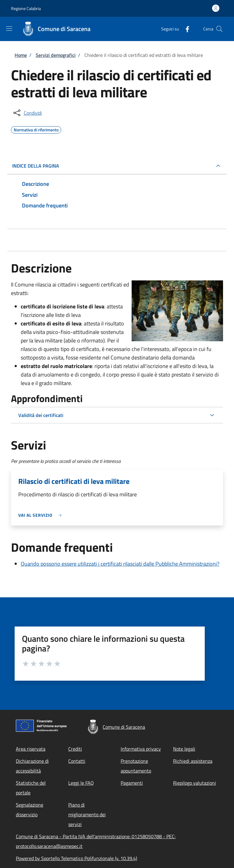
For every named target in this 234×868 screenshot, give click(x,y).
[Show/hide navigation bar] (9, 29)
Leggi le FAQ (81, 783)
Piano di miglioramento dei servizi (87, 814)
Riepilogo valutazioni (195, 783)
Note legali (184, 749)
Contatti (77, 761)
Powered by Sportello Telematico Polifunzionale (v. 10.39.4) (76, 858)
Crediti (75, 749)
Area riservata (31, 749)
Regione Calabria (26, 8)
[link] (41, 515)
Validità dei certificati (41, 415)
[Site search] (219, 29)
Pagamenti (132, 783)
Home (21, 55)
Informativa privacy (141, 749)
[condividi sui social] (27, 113)
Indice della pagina (36, 166)
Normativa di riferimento (36, 129)
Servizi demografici (56, 55)
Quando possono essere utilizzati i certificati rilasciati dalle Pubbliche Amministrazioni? (120, 564)
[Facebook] (185, 29)
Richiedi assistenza (193, 761)
